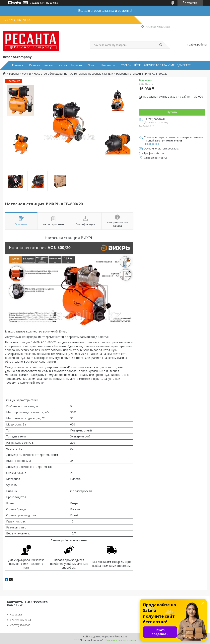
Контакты (108, 65)
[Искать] (161, 45)
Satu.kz (123, 637)
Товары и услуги (20, 74)
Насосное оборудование (51, 74)
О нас (92, 65)
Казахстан (17, 614)
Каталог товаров (41, 65)
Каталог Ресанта (70, 65)
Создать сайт (38, 3)
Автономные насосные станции (92, 74)
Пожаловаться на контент (121, 640)
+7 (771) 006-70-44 (20, 620)
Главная (18, 65)
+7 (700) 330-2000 (20, 625)
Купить (172, 112)
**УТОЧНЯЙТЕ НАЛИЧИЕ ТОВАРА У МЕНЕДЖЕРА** (156, 65)
